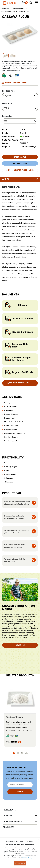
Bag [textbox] (5, 121)
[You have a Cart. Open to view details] (26, 3)
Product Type (8, 91)
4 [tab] (26, 753)
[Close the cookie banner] (38, 839)
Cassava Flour (24, 12)
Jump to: (6, 179)
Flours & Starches (8, 12)
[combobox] (20, 96)
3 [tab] (22, 753)
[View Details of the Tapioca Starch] (20, 699)
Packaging (7, 116)
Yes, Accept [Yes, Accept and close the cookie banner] (20, 863)
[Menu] (36, 3)
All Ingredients (18, 9)
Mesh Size (7, 104)
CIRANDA (5, 9)
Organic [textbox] (7, 96)
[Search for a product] (31, 3)
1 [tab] (14, 753)
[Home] (13, 3)
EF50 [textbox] (6, 108)
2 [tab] (18, 753)
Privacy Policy (27, 858)
